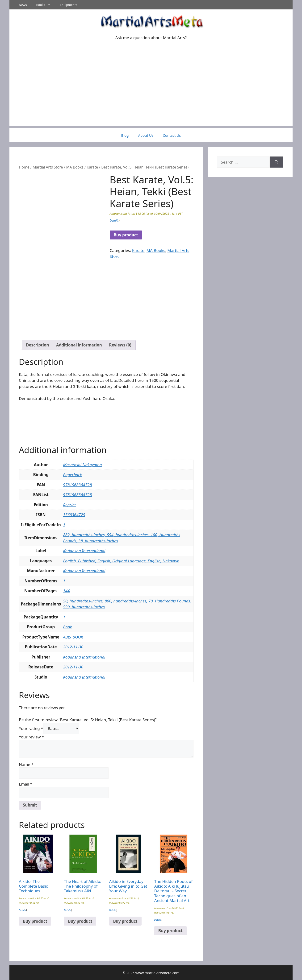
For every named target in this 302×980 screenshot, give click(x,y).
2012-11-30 (73, 647)
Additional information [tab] (79, 345)
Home (24, 167)
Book (67, 627)
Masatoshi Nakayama (82, 465)
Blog (125, 135)
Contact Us (172, 135)
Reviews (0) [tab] (120, 345)
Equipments (69, 5)
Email (26, 784)
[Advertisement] (151, 93)
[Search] (276, 162)
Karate (92, 167)
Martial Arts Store (48, 167)
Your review (31, 737)
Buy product (126, 235)
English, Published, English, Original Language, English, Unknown (121, 561)
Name (26, 764)
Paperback (72, 475)
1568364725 (74, 515)
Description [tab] (37, 345)
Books (46, 5)
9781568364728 (77, 485)
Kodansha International (84, 551)
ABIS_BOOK (73, 637)
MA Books (75, 167)
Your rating (31, 728)
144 (66, 591)
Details (114, 220)
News (23, 5)
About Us (146, 135)
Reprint (69, 505)
